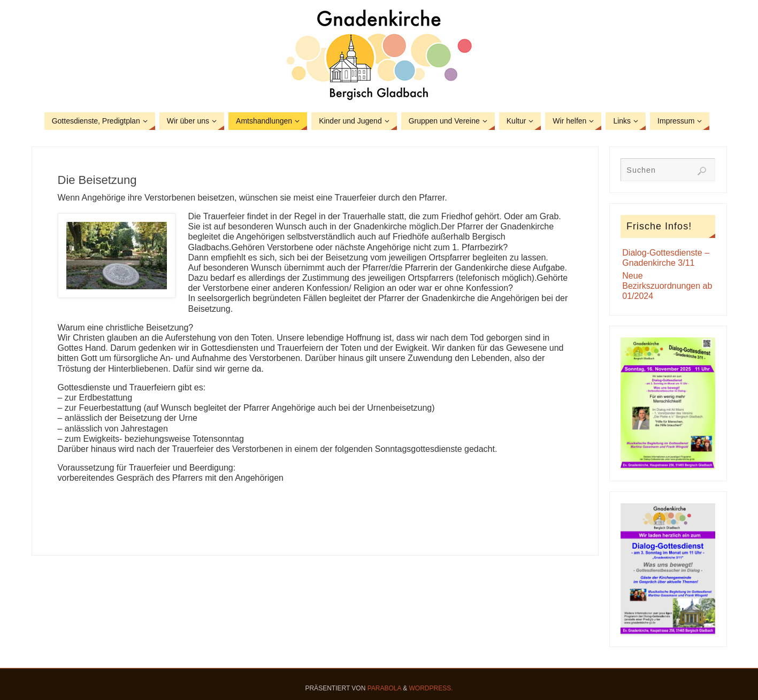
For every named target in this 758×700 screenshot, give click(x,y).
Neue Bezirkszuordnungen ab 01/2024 (667, 286)
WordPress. (431, 688)
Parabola (384, 688)
